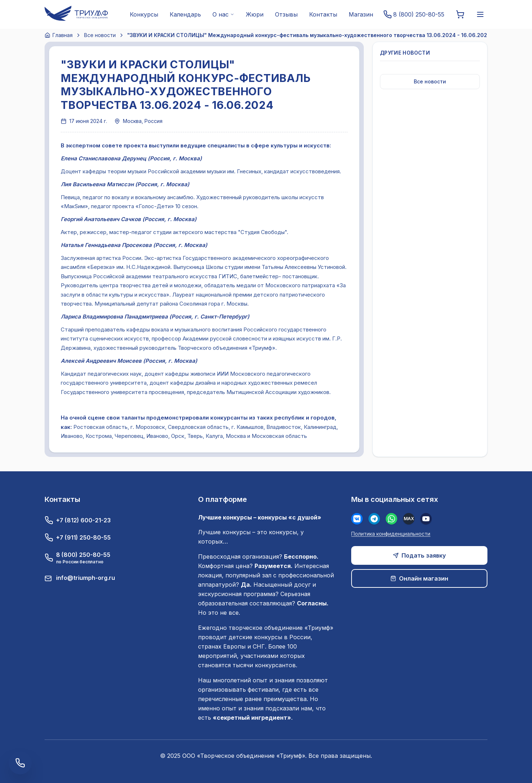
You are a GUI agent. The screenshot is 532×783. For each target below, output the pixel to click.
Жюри (255, 14)
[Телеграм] (374, 519)
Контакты (323, 14)
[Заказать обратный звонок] (20, 763)
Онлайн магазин (419, 578)
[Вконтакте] (357, 519)
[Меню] (480, 14)
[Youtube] (426, 519)
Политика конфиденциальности (391, 534)
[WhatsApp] (391, 519)
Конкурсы (144, 14)
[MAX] (409, 519)
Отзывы (286, 14)
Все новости (100, 35)
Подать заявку (419, 555)
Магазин (361, 14)
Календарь (185, 14)
